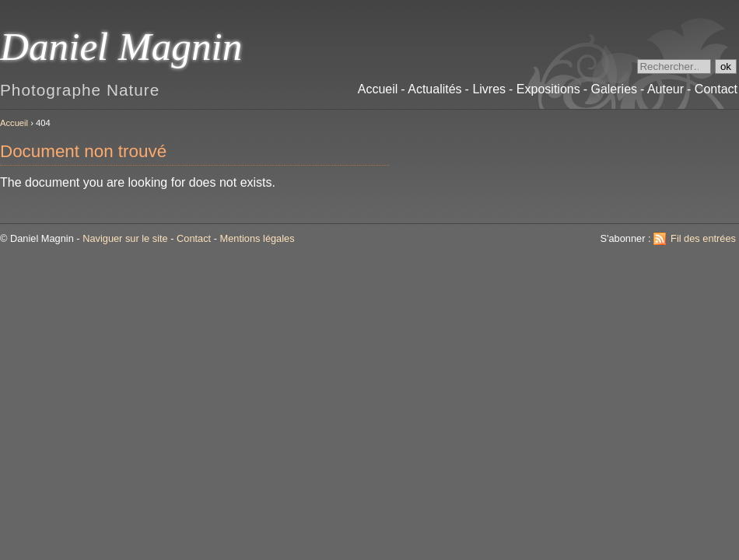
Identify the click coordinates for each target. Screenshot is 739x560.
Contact (194, 238)
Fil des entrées (703, 238)
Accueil (14, 123)
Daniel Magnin (121, 46)
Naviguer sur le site (125, 238)
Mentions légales (257, 238)
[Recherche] (674, 66)
